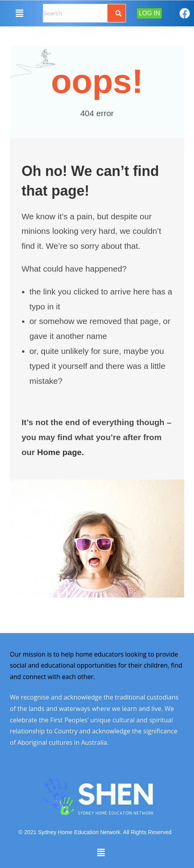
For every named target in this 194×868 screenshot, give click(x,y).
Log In (149, 13)
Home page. (60, 452)
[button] (19, 13)
